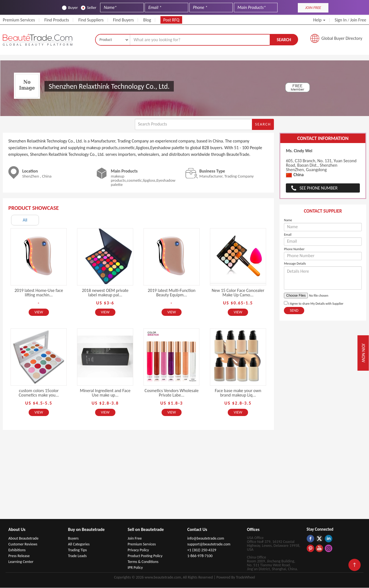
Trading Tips (78, 550)
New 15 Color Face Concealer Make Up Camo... (238, 293)
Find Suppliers (91, 20)
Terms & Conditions (143, 562)
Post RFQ (171, 20)
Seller (89, 8)
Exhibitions (17, 550)
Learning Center (21, 562)
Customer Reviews (23, 544)
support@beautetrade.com (209, 544)
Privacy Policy (138, 550)
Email (288, 235)
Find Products (57, 20)
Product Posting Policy (145, 556)
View (39, 312)
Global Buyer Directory (342, 39)
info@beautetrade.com (206, 539)
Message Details (295, 264)
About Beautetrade (23, 539)
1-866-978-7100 (200, 556)
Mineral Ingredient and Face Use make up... (105, 393)
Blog (147, 20)
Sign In (341, 20)
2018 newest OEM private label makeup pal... (105, 293)
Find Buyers (123, 20)
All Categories (79, 544)
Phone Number (294, 249)
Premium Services (19, 20)
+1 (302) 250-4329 (202, 550)
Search (284, 40)
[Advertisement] (185, 478)
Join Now (363, 353)
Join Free (358, 20)
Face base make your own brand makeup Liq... (238, 393)
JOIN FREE (313, 8)
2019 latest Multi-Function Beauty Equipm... (172, 293)
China (295, 175)
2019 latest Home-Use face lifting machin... (39, 293)
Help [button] (319, 20)
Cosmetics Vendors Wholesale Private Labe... (172, 393)
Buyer (70, 8)
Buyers (73, 539)
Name (288, 220)
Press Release (19, 556)
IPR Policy (135, 568)
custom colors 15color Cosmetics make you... (39, 393)
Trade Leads (77, 556)
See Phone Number (319, 188)
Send (294, 311)
